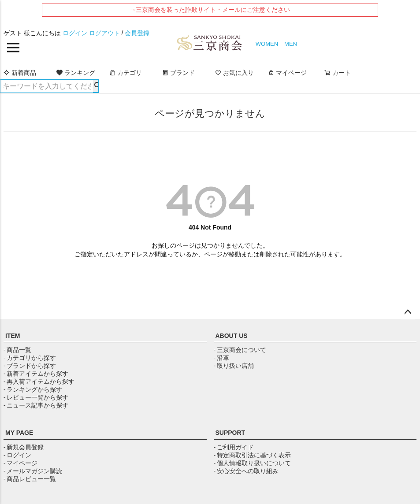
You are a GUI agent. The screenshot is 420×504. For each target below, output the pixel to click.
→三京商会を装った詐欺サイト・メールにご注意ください (210, 10)
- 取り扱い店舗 (234, 366)
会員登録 (137, 33)
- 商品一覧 (17, 350)
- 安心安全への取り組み (246, 471)
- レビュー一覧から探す (36, 397)
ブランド (178, 73)
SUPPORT (230, 433)
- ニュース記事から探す (36, 405)
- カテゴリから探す (30, 358)
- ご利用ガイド (234, 447)
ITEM (13, 336)
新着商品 (20, 73)
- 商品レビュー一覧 (30, 479)
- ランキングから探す (33, 389)
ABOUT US (232, 336)
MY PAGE (19, 433)
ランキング (76, 73)
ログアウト (104, 33)
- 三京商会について (240, 350)
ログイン (75, 33)
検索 (96, 86)
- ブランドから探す (30, 366)
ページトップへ (408, 312)
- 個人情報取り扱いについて (252, 463)
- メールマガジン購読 (33, 471)
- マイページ (20, 463)
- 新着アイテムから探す (36, 374)
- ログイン (17, 455)
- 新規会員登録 (24, 447)
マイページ (287, 73)
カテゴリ (126, 73)
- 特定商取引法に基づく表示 (252, 455)
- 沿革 (221, 358)
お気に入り (234, 73)
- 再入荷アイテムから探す (39, 382)
